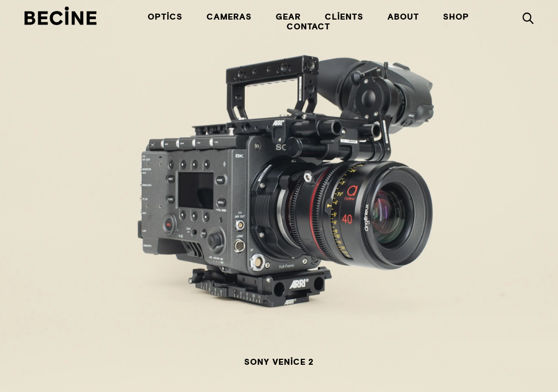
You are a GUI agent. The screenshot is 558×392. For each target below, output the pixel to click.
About (403, 17)
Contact (308, 27)
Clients (344, 17)
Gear (288, 17)
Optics (165, 17)
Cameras (229, 17)
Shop (456, 17)
